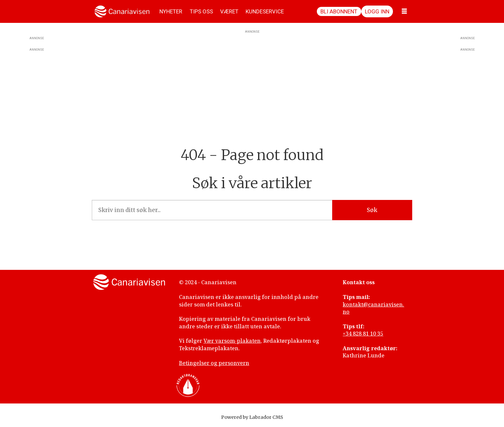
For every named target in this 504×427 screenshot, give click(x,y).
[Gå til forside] (122, 11)
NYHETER (171, 11)
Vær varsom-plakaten (232, 341)
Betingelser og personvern (214, 363)
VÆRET (229, 11)
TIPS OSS (201, 11)
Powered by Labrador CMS (252, 417)
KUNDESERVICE (265, 11)
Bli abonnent (339, 11)
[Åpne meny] (404, 11)
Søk (372, 210)
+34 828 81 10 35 (363, 334)
